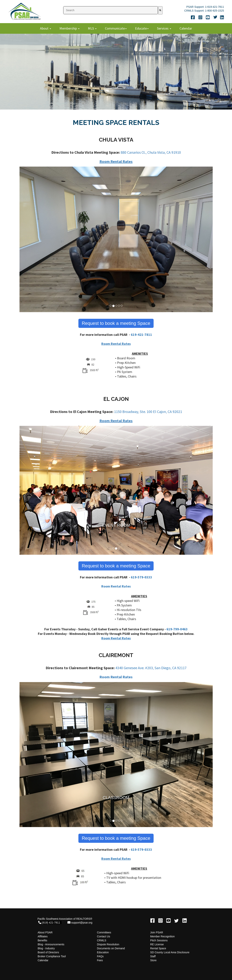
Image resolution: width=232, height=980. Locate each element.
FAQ (100, 956)
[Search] (160, 10)
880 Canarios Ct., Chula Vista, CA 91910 (151, 152)
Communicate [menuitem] (115, 28)
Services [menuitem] (163, 28)
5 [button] (122, 306)
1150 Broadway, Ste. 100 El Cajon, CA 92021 (148, 412)
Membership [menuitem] (69, 28)
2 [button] (114, 306)
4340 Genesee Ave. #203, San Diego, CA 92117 (151, 668)
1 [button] (111, 306)
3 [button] (117, 306)
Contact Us (104, 936)
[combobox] (111, 10)
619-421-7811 (141, 335)
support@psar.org (82, 923)
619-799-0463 (177, 629)
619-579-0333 (141, 577)
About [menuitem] (45, 28)
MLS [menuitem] (91, 28)
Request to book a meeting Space (116, 323)
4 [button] (119, 306)
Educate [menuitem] (141, 28)
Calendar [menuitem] (186, 28)
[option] (116, 240)
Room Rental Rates (116, 161)
